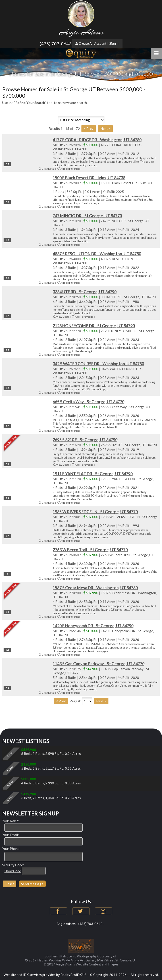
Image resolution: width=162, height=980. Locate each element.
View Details (47, 169)
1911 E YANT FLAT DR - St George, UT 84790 (93, 474)
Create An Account (92, 43)
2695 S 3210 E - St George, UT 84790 (85, 440)
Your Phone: (11, 849)
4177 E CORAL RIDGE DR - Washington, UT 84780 (97, 140)
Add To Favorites (69, 169)
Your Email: (10, 835)
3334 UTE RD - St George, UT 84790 (85, 292)
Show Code (13, 871)
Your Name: (11, 821)
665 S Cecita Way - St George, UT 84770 (88, 402)
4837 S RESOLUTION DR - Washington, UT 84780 (97, 254)
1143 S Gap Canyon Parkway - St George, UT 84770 (99, 664)
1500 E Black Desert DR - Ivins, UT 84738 (89, 178)
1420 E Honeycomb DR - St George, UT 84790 (93, 626)
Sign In (114, 43)
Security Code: (13, 865)
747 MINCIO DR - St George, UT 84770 (87, 216)
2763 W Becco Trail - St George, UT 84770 (90, 550)
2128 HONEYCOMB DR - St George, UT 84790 (94, 326)
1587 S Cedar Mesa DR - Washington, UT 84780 (95, 588)
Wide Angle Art (73, 960)
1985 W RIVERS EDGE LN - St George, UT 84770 (95, 512)
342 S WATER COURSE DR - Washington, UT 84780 (98, 364)
